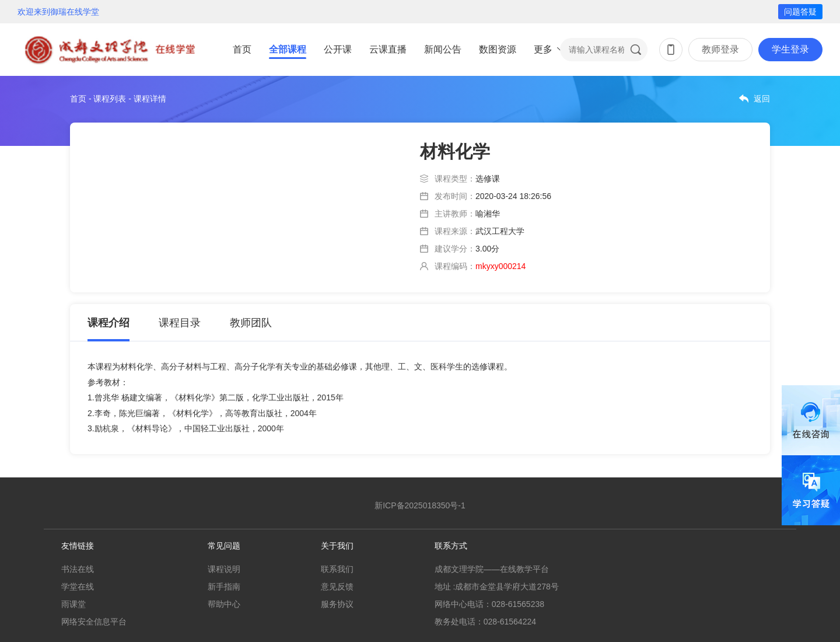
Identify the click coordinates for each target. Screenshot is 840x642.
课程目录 (180, 323)
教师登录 (720, 49)
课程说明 (224, 569)
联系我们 (337, 569)
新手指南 (224, 587)
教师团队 (251, 323)
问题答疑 (800, 12)
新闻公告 (443, 49)
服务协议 (337, 604)
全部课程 (288, 49)
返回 (762, 99)
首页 (242, 49)
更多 (543, 49)
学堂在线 (78, 587)
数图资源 (498, 49)
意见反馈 (337, 587)
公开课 (338, 49)
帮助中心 (224, 604)
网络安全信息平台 (94, 622)
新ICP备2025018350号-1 (420, 505)
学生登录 (790, 49)
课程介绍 (108, 323)
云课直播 (388, 49)
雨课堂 (73, 604)
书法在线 (78, 569)
